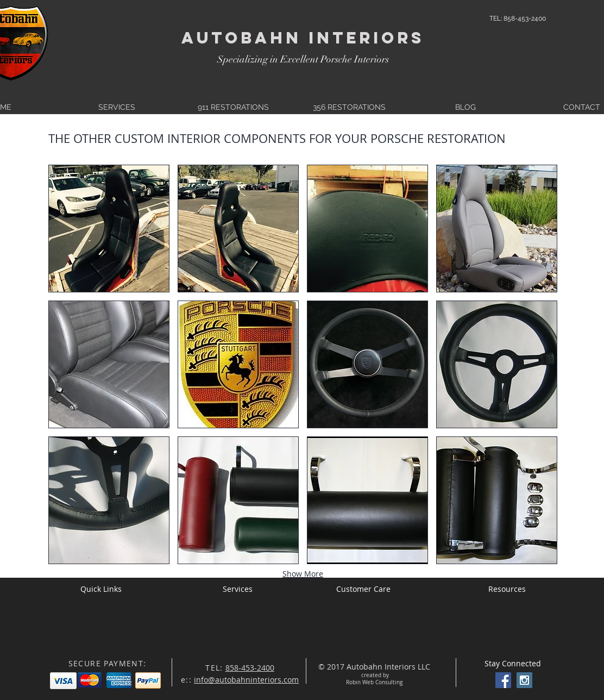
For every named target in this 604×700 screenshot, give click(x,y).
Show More (303, 574)
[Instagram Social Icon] (524, 680)
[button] (109, 229)
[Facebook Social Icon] (503, 680)
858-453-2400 (250, 668)
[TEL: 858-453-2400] (518, 18)
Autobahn (241, 38)
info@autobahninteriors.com (246, 680)
